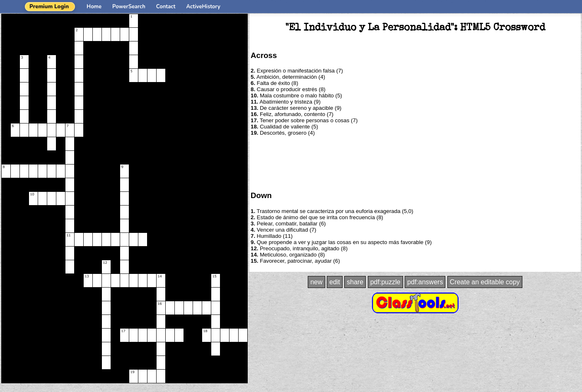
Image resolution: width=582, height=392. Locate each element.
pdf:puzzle (385, 282)
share (355, 282)
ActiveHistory (203, 7)
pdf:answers (425, 282)
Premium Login (49, 7)
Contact (166, 7)
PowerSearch (129, 7)
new (316, 282)
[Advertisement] (415, 163)
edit (335, 282)
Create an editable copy (485, 282)
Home (94, 7)
